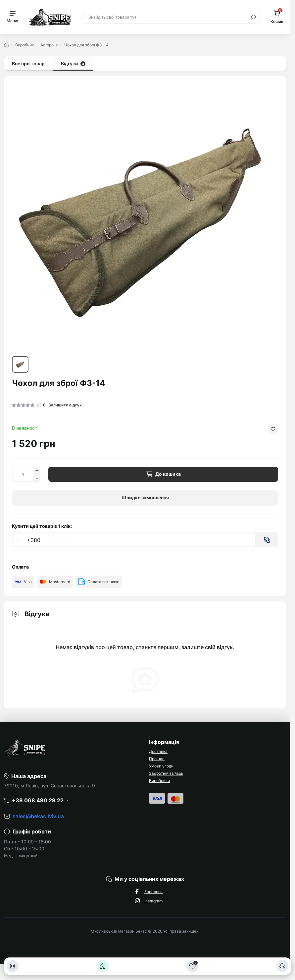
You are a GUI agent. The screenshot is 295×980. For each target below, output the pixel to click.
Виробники (159, 781)
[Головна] (103, 966)
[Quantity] (23, 474)
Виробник (25, 45)
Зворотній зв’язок (166, 773)
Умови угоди (161, 766)
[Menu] (12, 17)
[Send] (267, 540)
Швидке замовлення (145, 497)
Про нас (157, 759)
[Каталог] (13, 966)
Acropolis (49, 45)
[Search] (253, 17)
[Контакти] (282, 966)
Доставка (158, 751)
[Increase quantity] (37, 470)
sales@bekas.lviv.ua (38, 816)
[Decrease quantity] (37, 478)
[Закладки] (192, 966)
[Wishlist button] (273, 429)
